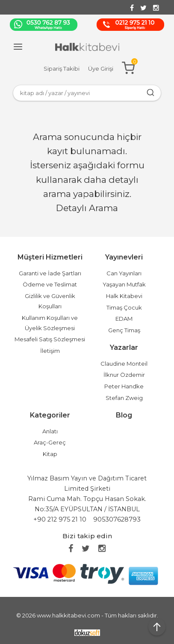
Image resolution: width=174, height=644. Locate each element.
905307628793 (117, 519)
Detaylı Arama (87, 208)
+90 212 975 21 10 (60, 519)
